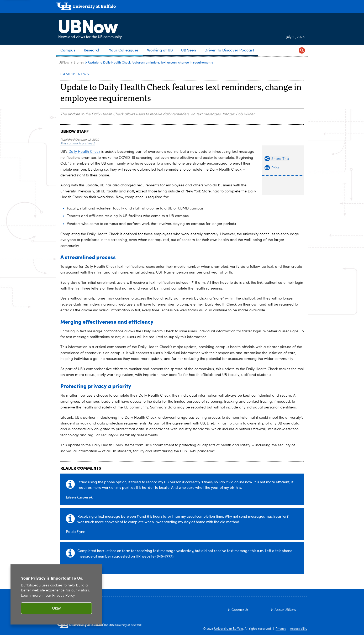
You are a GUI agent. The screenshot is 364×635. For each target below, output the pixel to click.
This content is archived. (78, 144)
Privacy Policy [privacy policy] (63, 596)
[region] (56, 594)
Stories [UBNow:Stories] (79, 63)
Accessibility (299, 629)
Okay (56, 608)
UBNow (86, 25)
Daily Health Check (84, 152)
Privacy (281, 629)
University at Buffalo (229, 629)
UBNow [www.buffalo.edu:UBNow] (64, 63)
